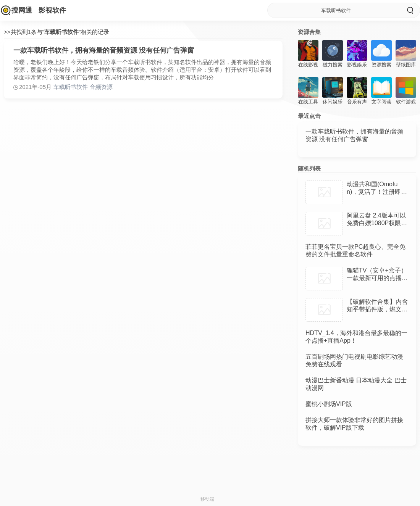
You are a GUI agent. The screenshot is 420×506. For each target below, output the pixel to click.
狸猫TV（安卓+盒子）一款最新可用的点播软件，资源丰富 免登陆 (377, 278)
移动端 (207, 499)
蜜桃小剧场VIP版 (329, 404)
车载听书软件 (71, 87)
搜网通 (22, 10)
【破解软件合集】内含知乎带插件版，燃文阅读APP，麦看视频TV (377, 309)
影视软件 (52, 10)
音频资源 (101, 87)
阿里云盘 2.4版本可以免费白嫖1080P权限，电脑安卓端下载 (377, 223)
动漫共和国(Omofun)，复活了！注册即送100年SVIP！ (377, 192)
